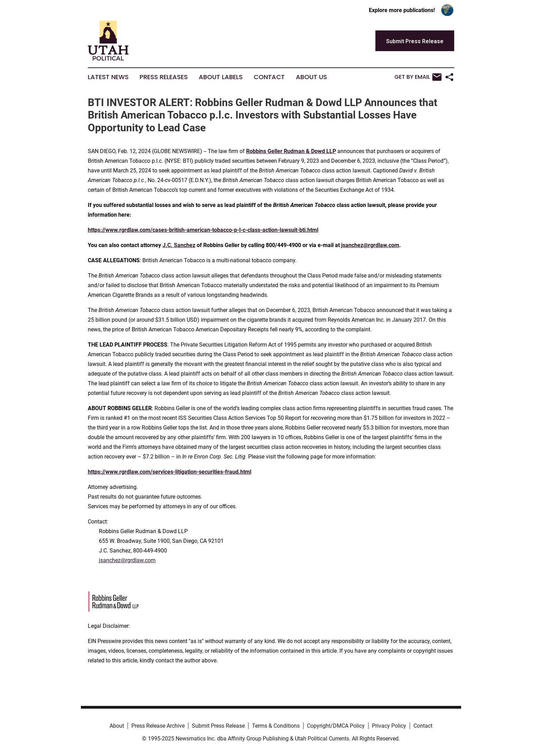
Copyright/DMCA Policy (336, 726)
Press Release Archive (158, 726)
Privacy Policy (389, 726)
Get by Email (418, 77)
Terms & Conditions (276, 726)
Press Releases (164, 77)
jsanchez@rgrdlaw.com (127, 560)
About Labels (221, 77)
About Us (311, 77)
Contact (269, 77)
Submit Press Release (218, 726)
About (117, 726)
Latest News (108, 77)
